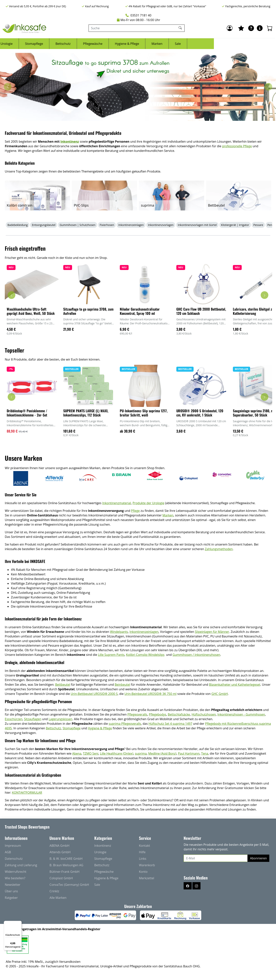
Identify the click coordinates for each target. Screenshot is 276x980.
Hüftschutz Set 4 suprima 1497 (170, 724)
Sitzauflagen (33, 719)
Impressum (13, 846)
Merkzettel (147, 878)
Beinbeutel (122, 685)
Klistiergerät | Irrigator (235, 225)
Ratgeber (11, 898)
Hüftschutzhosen (204, 714)
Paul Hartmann (189, 753)
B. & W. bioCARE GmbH (66, 859)
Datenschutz (14, 859)
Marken (219, 44)
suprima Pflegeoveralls (125, 724)
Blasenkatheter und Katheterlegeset (235, 685)
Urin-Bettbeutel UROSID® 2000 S (94, 694)
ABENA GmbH (59, 846)
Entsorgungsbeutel (44, 225)
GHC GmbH (220, 694)
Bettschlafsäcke (179, 714)
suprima (141, 753)
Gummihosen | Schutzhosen (78, 225)
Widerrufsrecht (16, 872)
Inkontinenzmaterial (117, 503)
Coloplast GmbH (61, 878)
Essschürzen (14, 719)
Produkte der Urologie (148, 503)
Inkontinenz (42, 44)
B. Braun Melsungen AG (66, 865)
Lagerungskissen (60, 719)
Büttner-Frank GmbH (64, 872)
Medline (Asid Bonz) (162, 753)
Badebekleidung (18, 225)
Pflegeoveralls (137, 714)
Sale (240, 44)
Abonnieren (258, 858)
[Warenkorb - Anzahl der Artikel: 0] (270, 28)
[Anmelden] (230, 28)
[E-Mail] (216, 858)
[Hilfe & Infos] (260, 28)
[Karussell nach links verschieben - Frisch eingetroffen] (11, 295)
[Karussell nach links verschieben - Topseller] (11, 397)
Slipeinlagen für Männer (212, 632)
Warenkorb (147, 865)
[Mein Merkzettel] (241, 28)
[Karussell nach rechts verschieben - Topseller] (264, 397)
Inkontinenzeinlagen (131, 225)
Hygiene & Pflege (189, 44)
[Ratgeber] (251, 28)
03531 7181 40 (138, 15)
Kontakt (145, 846)
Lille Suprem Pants (111, 655)
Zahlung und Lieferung (21, 865)
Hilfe (142, 852)
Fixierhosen (107, 225)
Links (143, 859)
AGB (8, 852)
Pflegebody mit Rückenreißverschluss (232, 724)
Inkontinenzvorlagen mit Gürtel (197, 225)
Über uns (11, 891)
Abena (77, 753)
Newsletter (13, 885)
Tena (205, 753)
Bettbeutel (63, 685)
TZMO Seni (91, 753)
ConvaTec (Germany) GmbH (69, 885)
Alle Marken (58, 898)
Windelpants (119, 632)
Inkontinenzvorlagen (161, 225)
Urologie (69, 44)
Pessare (258, 225)
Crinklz (54, 891)
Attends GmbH (60, 852)
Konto (143, 872)
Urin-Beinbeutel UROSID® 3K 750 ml (150, 694)
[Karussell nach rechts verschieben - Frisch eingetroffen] (264, 295)
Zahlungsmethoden (219, 549)
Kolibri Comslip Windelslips (145, 655)
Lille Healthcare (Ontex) (117, 753)
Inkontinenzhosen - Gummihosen (241, 714)
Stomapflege (96, 44)
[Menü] (19, 923)
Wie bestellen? (15, 878)
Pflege (135, 511)
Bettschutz (125, 44)
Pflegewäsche (155, 44)
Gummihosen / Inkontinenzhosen (196, 655)
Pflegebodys (158, 714)
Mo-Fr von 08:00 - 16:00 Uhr (139, 20)
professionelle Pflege (237, 146)
